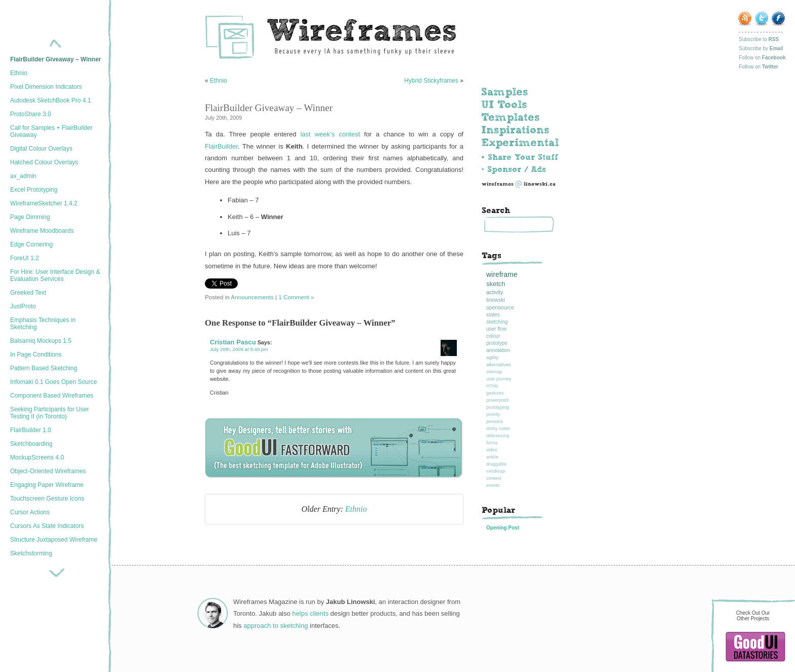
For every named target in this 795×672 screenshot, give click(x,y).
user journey (499, 379)
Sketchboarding (31, 444)
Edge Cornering (31, 244)
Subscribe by (761, 48)
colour (493, 336)
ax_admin (23, 176)
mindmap (496, 471)
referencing (498, 436)
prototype (497, 343)
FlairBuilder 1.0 (31, 430)
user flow (496, 329)
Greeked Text (28, 293)
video (492, 450)
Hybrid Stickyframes (431, 81)
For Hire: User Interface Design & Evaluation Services (55, 275)
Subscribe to (759, 39)
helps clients (310, 613)
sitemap (494, 372)
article (492, 457)
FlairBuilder (221, 146)
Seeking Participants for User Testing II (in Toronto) (49, 413)
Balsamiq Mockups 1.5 (41, 341)
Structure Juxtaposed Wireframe (54, 540)
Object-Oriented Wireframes (48, 471)
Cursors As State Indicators (47, 526)
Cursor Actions (30, 512)
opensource (500, 307)
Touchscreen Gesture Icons (47, 499)
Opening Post (503, 528)
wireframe (502, 274)
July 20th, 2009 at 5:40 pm (239, 349)
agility (492, 357)
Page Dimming (30, 217)
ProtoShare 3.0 (31, 114)
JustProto (23, 306)
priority (493, 414)
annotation (498, 350)
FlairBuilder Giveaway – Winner (56, 59)
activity (495, 292)
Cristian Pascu (233, 342)
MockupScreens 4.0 (37, 457)
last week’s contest (330, 134)
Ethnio (19, 73)
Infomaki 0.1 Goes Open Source (53, 382)
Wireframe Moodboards (42, 231)
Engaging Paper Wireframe (47, 485)
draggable (496, 464)
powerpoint (497, 400)
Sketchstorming (31, 553)
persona (495, 421)
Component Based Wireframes (52, 396)
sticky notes (498, 429)
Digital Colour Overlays (41, 149)
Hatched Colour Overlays (44, 162)
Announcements (252, 297)
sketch (496, 284)
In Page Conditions (36, 355)
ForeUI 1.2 (25, 258)
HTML (493, 386)
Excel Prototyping (34, 190)
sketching (497, 322)
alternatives (499, 364)
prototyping (498, 407)
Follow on (762, 58)
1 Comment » (296, 297)
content (494, 478)
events (493, 485)
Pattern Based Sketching (44, 368)
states (493, 315)
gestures (495, 393)
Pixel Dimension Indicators (46, 87)
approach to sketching (276, 626)
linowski (496, 300)
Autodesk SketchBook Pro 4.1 (50, 100)
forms (492, 443)
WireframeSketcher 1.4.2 (44, 203)
